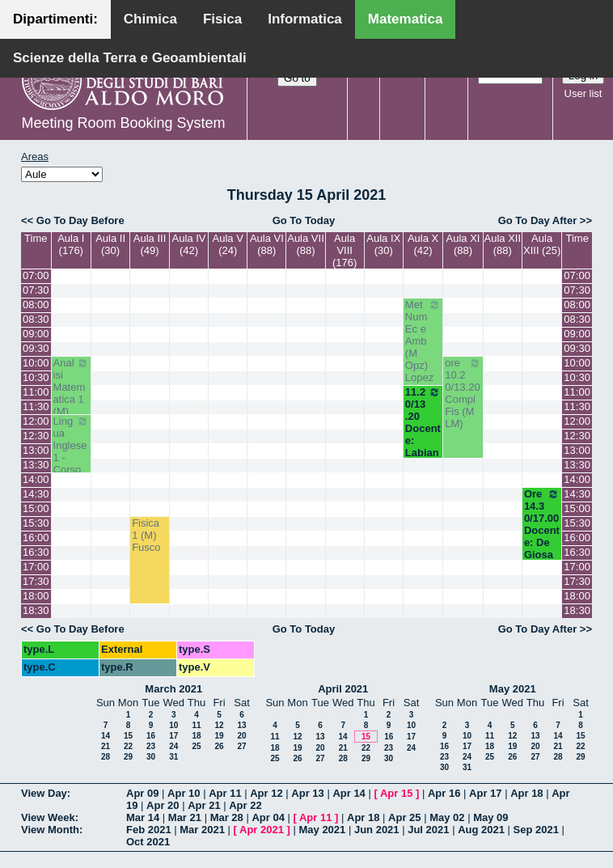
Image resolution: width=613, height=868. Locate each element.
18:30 (36, 610)
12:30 (36, 436)
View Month (50, 830)
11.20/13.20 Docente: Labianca (423, 428)
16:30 (36, 552)
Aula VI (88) (267, 244)
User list (583, 93)
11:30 (36, 406)
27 (241, 746)
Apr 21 (204, 805)
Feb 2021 (149, 830)
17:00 (36, 567)
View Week (48, 817)
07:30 (36, 290)
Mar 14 (143, 817)
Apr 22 (245, 805)
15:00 (36, 508)
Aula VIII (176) (345, 250)
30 (151, 757)
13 (241, 725)
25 (196, 746)
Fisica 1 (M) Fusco (146, 535)
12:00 (36, 421)
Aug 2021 (481, 830)
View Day (44, 793)
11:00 (36, 392)
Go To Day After (538, 220)
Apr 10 (184, 793)
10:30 (36, 377)
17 (173, 736)
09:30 (36, 348)
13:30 (36, 465)
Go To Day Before (80, 220)
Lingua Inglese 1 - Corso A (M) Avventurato (71, 464)
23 (151, 746)
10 (173, 725)
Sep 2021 (536, 830)
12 (219, 725)
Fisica (222, 19)
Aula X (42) (423, 244)
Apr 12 (266, 793)
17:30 (36, 581)
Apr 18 (526, 793)
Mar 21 (185, 817)
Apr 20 (163, 805)
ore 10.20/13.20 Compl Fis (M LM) (463, 393)
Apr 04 (268, 817)
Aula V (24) (228, 244)
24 (173, 746)
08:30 (36, 319)
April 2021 (343, 689)
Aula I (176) (71, 244)
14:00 (36, 479)
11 (196, 725)
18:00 (36, 596)
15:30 (36, 523)
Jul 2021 (428, 830)
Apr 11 (225, 793)
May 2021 (513, 689)
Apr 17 (485, 793)
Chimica (150, 19)
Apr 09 (142, 793)
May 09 (490, 817)
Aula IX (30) (383, 244)
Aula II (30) (110, 244)
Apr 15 (396, 793)
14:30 (36, 494)
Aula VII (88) (306, 244)
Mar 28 (227, 817)
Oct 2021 (148, 842)
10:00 (36, 363)
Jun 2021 (377, 830)
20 (241, 736)
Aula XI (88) (463, 244)
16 (151, 736)
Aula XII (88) (503, 244)
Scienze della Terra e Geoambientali (130, 58)
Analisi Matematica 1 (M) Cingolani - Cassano (71, 411)
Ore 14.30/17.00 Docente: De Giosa (542, 524)
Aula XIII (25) (542, 244)
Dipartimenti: (55, 19)
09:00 (36, 334)
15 (128, 736)
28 (106, 757)
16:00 (36, 538)
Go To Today (304, 220)
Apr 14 (349, 793)
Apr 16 (444, 793)
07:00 (36, 275)
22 (128, 746)
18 (196, 736)
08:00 (36, 305)
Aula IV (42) (189, 244)
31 (173, 757)
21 (106, 746)
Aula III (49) (150, 244)
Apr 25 (404, 817)
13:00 (36, 450)
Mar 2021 (202, 830)
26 (219, 746)
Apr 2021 (262, 830)
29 (128, 757)
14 (106, 736)
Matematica (406, 19)
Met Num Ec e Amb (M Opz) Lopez (423, 341)
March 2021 (173, 689)
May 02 (447, 817)
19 (219, 736)
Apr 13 (307, 793)
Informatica (305, 19)
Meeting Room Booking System (123, 123)
